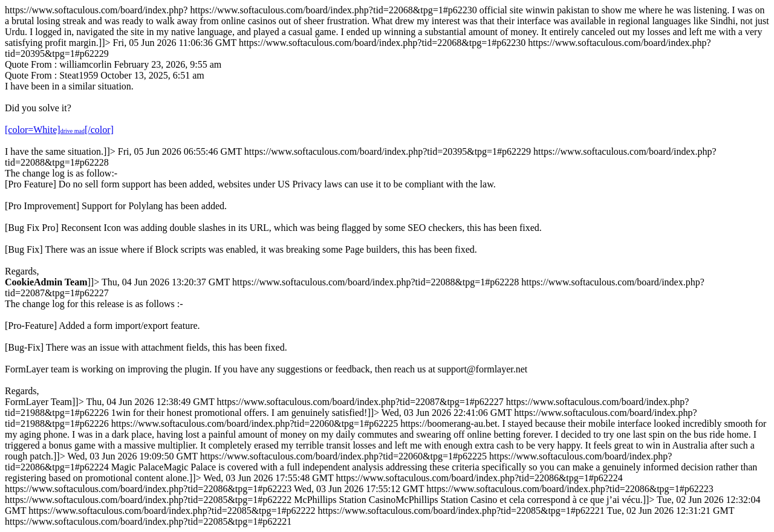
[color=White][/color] (59, 130)
